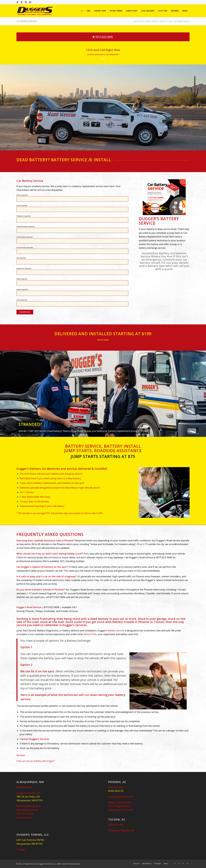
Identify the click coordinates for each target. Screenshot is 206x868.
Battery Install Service (120, 802)
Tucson (159, 622)
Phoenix (144, 622)
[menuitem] (82, 11)
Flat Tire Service (25, 814)
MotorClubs (90, 634)
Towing (21, 849)
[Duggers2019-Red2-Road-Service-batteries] (35, 11)
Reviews (21, 755)
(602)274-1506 (116, 787)
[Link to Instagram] (30, 2)
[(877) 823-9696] (103, 37)
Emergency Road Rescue (121, 830)
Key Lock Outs (24, 817)
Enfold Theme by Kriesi (71, 864)
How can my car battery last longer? (36, 761)
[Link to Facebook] (17, 2)
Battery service (116, 631)
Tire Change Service (119, 806)
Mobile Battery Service (29, 806)
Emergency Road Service (121, 797)
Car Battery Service (27, 21)
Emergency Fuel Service (121, 810)
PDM (59, 864)
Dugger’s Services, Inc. (28, 793)
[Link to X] (26, 2)
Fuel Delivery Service (27, 810)
